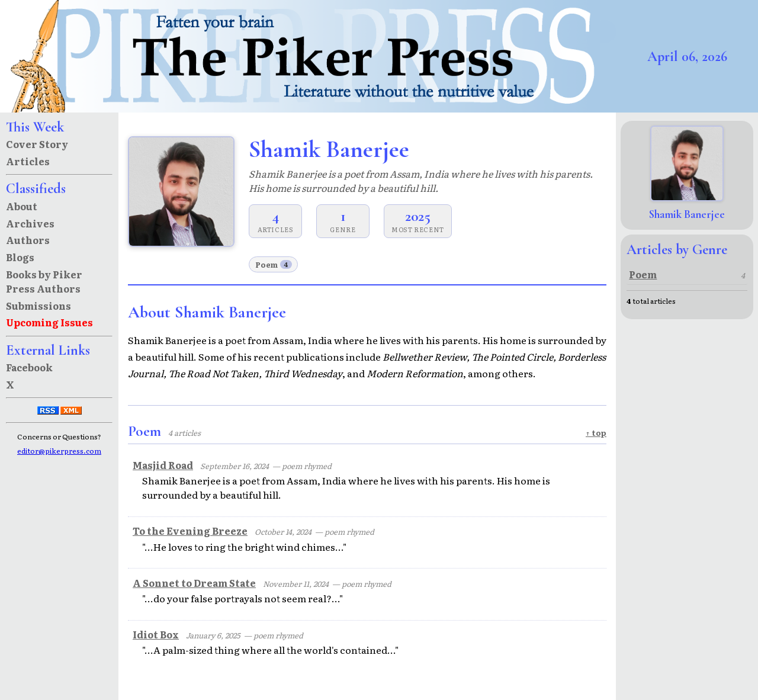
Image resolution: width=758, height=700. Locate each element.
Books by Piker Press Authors (44, 281)
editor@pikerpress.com (59, 451)
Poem (274, 264)
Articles (28, 161)
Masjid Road (163, 465)
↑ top (596, 433)
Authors (28, 240)
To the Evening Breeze (190, 531)
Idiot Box (156, 634)
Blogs (20, 257)
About (22, 206)
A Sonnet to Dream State (194, 583)
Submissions (38, 306)
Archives (30, 223)
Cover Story (37, 144)
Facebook (29, 367)
